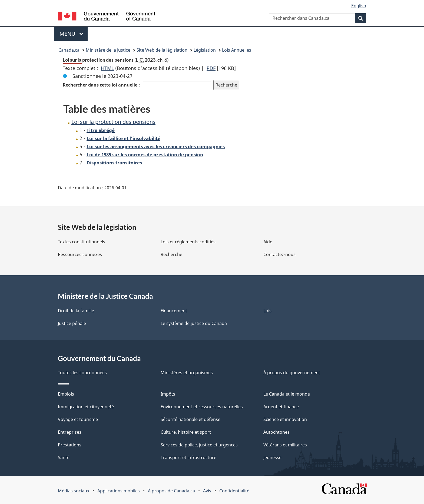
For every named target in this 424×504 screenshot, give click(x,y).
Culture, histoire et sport (186, 432)
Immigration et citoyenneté (86, 407)
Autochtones (276, 432)
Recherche (171, 254)
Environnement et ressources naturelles (202, 407)
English (359, 6)
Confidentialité (234, 491)
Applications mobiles (119, 491)
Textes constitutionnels (82, 242)
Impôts (168, 394)
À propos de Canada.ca (171, 491)
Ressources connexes (80, 254)
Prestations (70, 445)
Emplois (66, 394)
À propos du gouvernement (292, 373)
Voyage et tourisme (78, 419)
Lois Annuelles (237, 50)
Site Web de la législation (162, 50)
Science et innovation (285, 419)
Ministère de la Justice (108, 50)
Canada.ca (69, 50)
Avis (207, 491)
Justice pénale (72, 323)
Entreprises (70, 432)
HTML (107, 68)
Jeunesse (272, 457)
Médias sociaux (74, 491)
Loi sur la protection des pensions (113, 122)
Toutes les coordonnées (82, 373)
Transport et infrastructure (188, 457)
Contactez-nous (279, 254)
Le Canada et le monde (287, 394)
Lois (267, 311)
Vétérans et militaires (285, 445)
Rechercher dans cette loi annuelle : (101, 85)
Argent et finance (281, 407)
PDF (211, 68)
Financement (174, 311)
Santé (64, 457)
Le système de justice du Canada (194, 323)
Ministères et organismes (187, 373)
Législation (205, 50)
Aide (268, 242)
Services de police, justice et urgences (199, 445)
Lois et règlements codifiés (188, 242)
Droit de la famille (76, 311)
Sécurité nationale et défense (191, 419)
